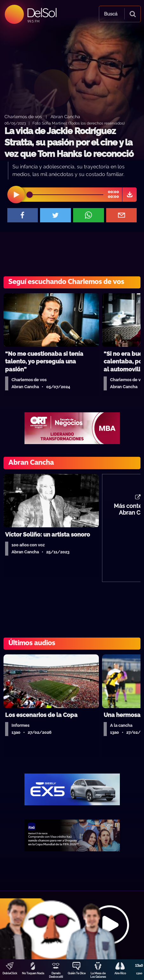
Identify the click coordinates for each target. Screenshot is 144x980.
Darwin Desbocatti (56, 975)
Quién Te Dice (77, 973)
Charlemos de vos (23, 116)
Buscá (111, 14)
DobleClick (10, 973)
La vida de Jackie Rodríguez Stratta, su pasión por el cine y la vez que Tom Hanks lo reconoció (69, 143)
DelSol (41, 13)
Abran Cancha (65, 116)
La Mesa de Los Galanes (98, 975)
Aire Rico (120, 973)
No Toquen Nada (33, 973)
